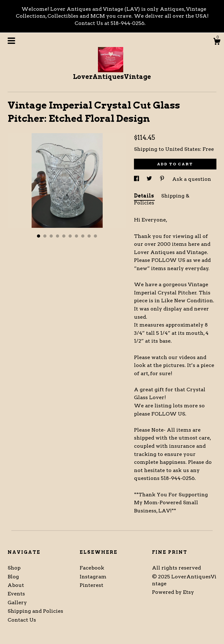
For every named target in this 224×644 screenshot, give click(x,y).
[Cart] (217, 42)
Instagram (93, 577)
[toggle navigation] (11, 41)
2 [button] (45, 236)
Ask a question (192, 179)
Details (144, 196)
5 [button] (64, 236)
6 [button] (70, 236)
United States (183, 149)
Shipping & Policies (162, 199)
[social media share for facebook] (137, 179)
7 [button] (76, 236)
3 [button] (51, 236)
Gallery (17, 603)
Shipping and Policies (35, 611)
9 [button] (89, 236)
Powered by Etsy (173, 592)
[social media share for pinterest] (163, 179)
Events (16, 594)
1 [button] (39, 236)
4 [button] (58, 236)
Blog (13, 577)
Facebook (92, 568)
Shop (14, 568)
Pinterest (91, 585)
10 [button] (95, 236)
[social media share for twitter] (150, 179)
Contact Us (22, 620)
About (16, 585)
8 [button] (83, 236)
